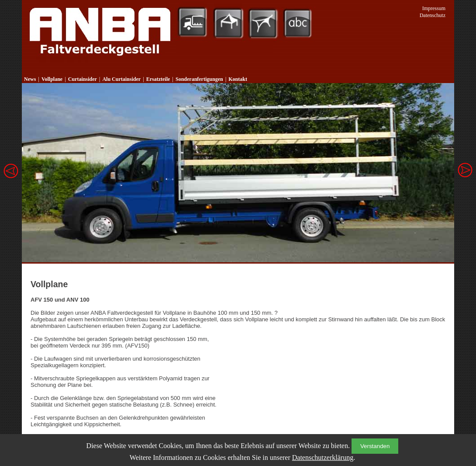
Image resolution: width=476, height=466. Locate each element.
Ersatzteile (158, 79)
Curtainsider (83, 79)
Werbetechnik (298, 23)
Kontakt (238, 79)
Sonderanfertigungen (199, 79)
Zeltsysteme (228, 23)
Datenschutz (433, 15)
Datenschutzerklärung (323, 457)
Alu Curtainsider (121, 79)
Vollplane (52, 79)
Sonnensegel (263, 23)
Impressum (434, 8)
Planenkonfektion (192, 23)
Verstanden (375, 446)
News (30, 79)
